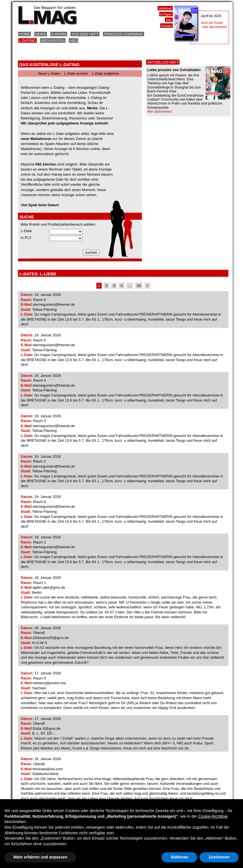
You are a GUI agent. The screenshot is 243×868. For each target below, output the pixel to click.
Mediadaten (53, 41)
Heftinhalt (165, 8)
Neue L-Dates (49, 73)
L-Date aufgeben (105, 73)
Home (25, 34)
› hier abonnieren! (214, 27)
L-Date (26, 231)
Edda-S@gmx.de (47, 728)
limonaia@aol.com (48, 769)
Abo (73, 41)
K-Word (59, 34)
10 (139, 286)
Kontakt (166, 26)
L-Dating (28, 41)
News (41, 34)
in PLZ (26, 238)
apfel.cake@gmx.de (49, 587)
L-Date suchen (76, 73)
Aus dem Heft (85, 34)
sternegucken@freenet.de (54, 304)
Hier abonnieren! (160, 112)
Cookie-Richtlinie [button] (213, 816)
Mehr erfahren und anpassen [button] (40, 857)
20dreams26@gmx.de (51, 638)
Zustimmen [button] (219, 857)
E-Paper (166, 14)
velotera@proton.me (49, 683)
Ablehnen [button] (180, 857)
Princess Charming (123, 34)
